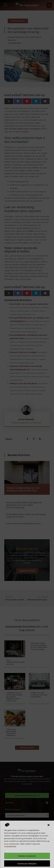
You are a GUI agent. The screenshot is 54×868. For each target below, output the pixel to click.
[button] (48, 825)
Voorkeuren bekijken (27, 864)
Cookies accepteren (27, 856)
